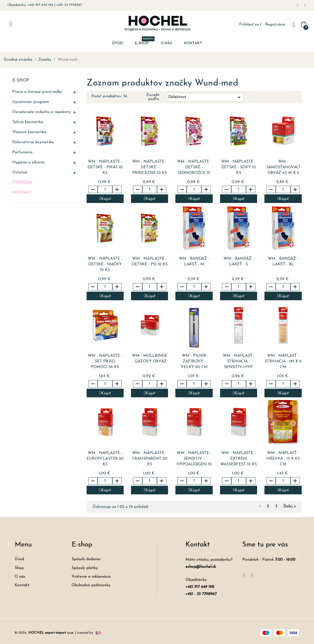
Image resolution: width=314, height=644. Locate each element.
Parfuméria (22, 152)
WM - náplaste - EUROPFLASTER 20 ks (105, 459)
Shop (19, 568)
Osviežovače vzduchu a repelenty (42, 112)
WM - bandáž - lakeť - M (194, 262)
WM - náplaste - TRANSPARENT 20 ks (150, 459)
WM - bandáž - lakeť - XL (283, 262)
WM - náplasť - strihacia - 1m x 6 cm (283, 361)
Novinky (22, 193)
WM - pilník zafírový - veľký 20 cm (194, 361)
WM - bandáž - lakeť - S (239, 262)
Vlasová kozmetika (29, 132)
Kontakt (22, 585)
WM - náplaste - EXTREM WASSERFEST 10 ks (239, 459)
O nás (20, 577)
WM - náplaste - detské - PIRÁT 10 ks (105, 167)
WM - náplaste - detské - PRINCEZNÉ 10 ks (150, 167)
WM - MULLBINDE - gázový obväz (150, 359)
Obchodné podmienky (91, 585)
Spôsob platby (85, 568)
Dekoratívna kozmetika (33, 142)
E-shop (21, 80)
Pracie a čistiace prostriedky (37, 92)
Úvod (19, 559)
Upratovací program (31, 102)
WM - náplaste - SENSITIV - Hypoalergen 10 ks (194, 459)
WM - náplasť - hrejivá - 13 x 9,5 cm (283, 459)
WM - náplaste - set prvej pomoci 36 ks (105, 361)
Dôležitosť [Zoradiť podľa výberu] (205, 97)
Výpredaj (22, 183)
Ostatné (20, 172)
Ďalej (290, 506)
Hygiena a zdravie (28, 162)
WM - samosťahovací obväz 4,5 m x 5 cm (283, 168)
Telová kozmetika (28, 122)
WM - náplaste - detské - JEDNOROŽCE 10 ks (194, 168)
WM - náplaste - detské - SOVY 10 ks (239, 167)
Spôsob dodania (86, 559)
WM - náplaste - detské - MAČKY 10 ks (105, 264)
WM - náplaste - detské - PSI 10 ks (150, 262)
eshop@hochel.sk (201, 567)
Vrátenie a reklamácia (91, 577)
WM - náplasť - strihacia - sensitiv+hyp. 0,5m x (239, 362)
